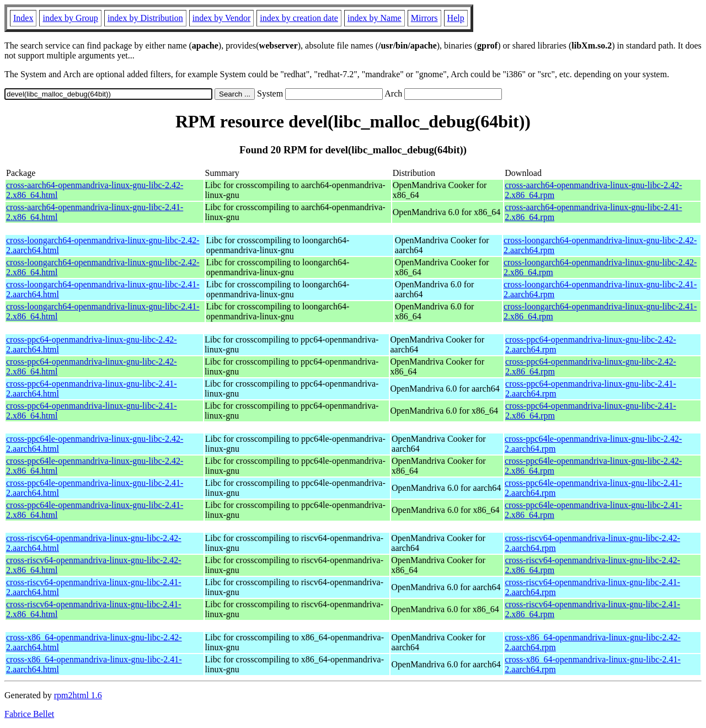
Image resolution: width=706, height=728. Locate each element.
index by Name (375, 18)
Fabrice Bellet (29, 714)
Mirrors (424, 18)
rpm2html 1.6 (78, 695)
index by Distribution (145, 18)
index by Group (70, 18)
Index (23, 18)
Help (456, 18)
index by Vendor (221, 18)
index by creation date (299, 18)
